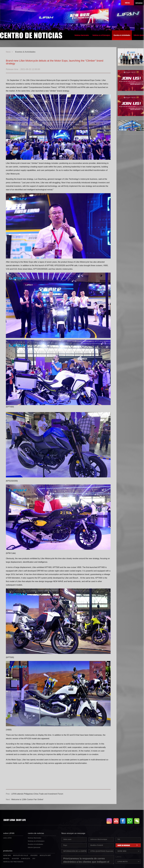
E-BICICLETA (26, 859)
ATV (34, 859)
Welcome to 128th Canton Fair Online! (27, 799)
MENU (127, 3)
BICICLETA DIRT (45, 855)
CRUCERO (34, 855)
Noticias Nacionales (82, 35)
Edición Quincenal (34, 847)
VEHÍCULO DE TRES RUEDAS (13, 862)
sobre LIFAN (7, 838)
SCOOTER (15, 859)
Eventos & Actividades (122, 35)
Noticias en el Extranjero (101, 35)
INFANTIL (6, 859)
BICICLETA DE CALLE (21, 855)
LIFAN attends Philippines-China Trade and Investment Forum (37, 794)
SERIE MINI (7, 855)
